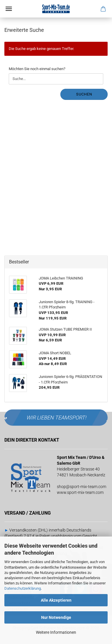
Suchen (84, 94)
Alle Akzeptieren (56, 600)
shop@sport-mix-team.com (82, 487)
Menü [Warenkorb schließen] (9, 9)
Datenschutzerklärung (23, 588)
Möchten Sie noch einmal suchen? (37, 69)
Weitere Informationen (56, 632)
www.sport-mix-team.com (80, 492)
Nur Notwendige (56, 617)
